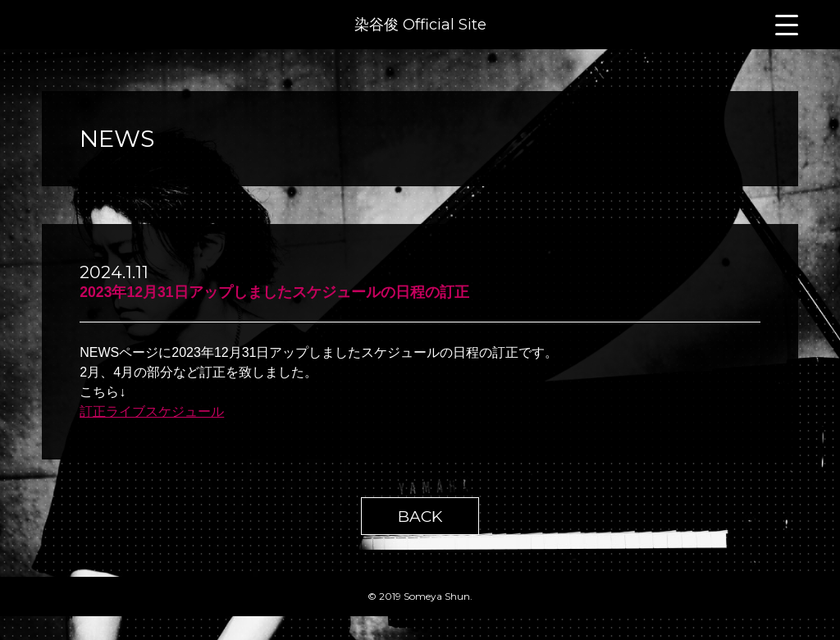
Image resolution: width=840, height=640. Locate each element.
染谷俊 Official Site (420, 25)
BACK (420, 516)
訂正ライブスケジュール (152, 411)
